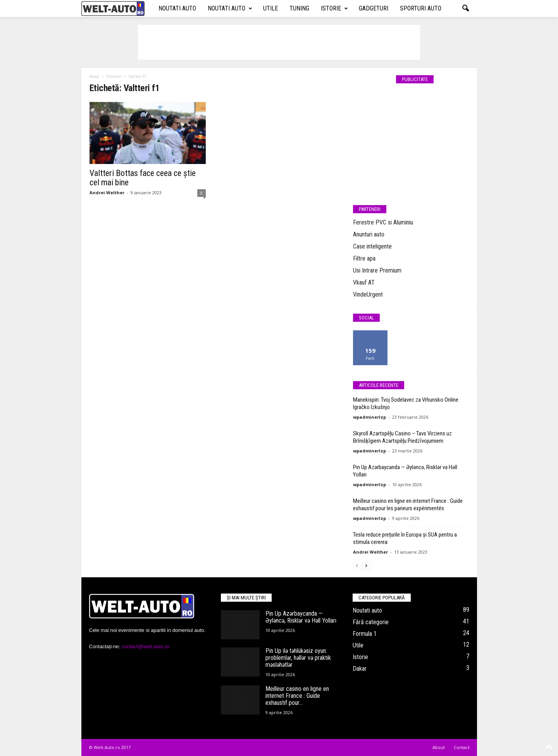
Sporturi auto (421, 8)
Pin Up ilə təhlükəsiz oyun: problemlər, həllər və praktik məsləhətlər (298, 658)
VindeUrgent (368, 294)
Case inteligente (372, 246)
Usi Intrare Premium (377, 270)
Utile (270, 8)
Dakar (360, 669)
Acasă (94, 76)
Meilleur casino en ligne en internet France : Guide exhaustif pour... (297, 696)
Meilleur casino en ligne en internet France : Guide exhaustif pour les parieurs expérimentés (408, 505)
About (439, 747)
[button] (465, 9)
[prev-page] (357, 565)
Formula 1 (365, 634)
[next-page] (366, 565)
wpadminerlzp (369, 417)
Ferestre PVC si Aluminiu (383, 222)
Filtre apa (364, 258)
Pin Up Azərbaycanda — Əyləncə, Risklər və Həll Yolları (301, 617)
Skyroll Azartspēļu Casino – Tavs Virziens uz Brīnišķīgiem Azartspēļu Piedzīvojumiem (402, 437)
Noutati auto (177, 8)
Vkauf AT (364, 282)
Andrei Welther (107, 192)
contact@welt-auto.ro (146, 646)
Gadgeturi (374, 8)
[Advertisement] (279, 42)
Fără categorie (371, 622)
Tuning (299, 8)
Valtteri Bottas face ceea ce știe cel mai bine (143, 178)
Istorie (334, 9)
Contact (462, 747)
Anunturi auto (369, 234)
